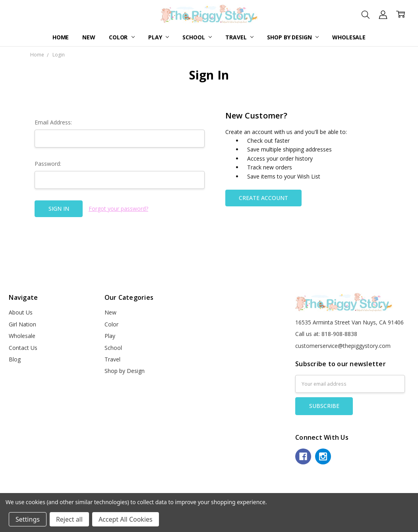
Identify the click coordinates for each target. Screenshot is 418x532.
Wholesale (349, 37)
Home (61, 37)
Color (122, 37)
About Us (21, 312)
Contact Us (23, 348)
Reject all (69, 519)
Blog (15, 359)
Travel (239, 37)
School (197, 37)
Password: (48, 164)
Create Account (263, 198)
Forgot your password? (118, 209)
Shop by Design (293, 37)
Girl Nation (22, 324)
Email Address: (53, 122)
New (89, 37)
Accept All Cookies (126, 519)
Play (159, 37)
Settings (28, 519)
